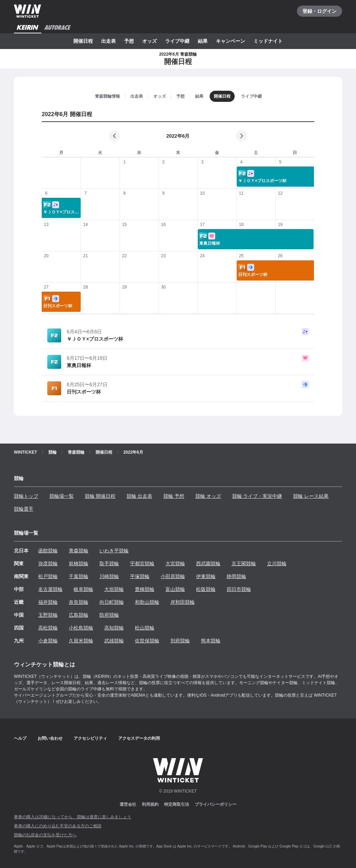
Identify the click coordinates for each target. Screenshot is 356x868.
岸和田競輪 (183, 602)
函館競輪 (48, 551)
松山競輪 (145, 628)
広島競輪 (79, 615)
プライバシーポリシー (216, 804)
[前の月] (114, 136)
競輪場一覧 (62, 496)
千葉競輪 (79, 576)
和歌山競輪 (147, 602)
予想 (129, 41)
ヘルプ (20, 738)
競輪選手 (24, 509)
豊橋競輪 (145, 589)
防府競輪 (109, 615)
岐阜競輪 (83, 589)
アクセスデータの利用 (139, 738)
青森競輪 (79, 551)
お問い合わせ (50, 738)
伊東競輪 (206, 576)
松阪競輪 (206, 589)
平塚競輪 (140, 576)
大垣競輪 (114, 589)
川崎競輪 (109, 576)
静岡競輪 (236, 576)
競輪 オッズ (208, 496)
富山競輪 (175, 589)
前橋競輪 (79, 563)
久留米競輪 (81, 641)
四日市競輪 (239, 589)
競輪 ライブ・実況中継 (257, 496)
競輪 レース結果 (311, 496)
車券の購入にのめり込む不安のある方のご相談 (58, 826)
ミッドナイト (268, 41)
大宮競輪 (175, 563)
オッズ (149, 41)
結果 (203, 41)
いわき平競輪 (114, 551)
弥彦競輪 (48, 563)
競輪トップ (26, 496)
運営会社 (128, 804)
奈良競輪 (79, 602)
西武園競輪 (208, 563)
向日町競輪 (112, 602)
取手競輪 (109, 563)
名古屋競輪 (50, 589)
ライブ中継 (177, 41)
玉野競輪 (48, 615)
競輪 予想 (174, 496)
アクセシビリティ (90, 738)
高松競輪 (48, 628)
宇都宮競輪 (142, 563)
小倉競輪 (48, 641)
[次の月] (242, 136)
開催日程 (83, 41)
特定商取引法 (177, 804)
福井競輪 (48, 602)
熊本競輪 (211, 641)
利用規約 (150, 804)
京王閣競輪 (244, 563)
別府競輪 (180, 641)
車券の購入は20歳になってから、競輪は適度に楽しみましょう (72, 817)
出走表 (108, 41)
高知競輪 (114, 628)
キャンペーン (230, 41)
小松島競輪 (81, 628)
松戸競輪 (48, 576)
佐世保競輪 (147, 641)
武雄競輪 (114, 641)
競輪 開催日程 (100, 496)
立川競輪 (277, 563)
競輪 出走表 (139, 496)
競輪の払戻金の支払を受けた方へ (45, 835)
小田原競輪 (173, 576)
